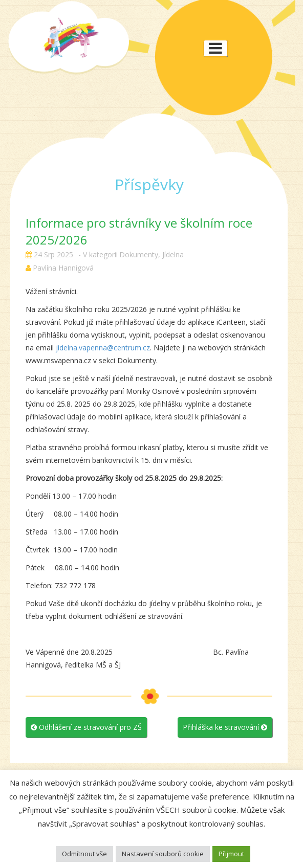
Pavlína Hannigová (63, 268)
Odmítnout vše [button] (84, 854)
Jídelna (173, 254)
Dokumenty (139, 254)
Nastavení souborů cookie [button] (163, 854)
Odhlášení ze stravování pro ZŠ (86, 727)
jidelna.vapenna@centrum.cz (103, 348)
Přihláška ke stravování (225, 727)
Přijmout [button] (231, 854)
